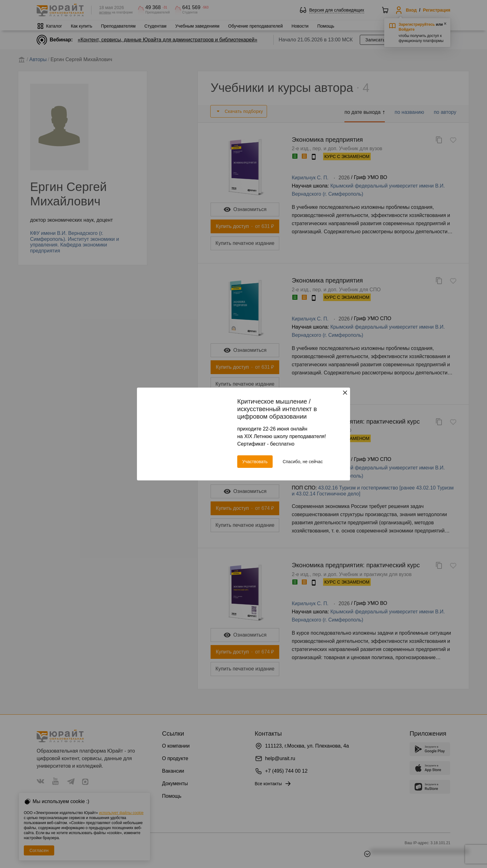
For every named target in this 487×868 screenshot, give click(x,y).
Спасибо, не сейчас (303, 462)
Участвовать (255, 462)
